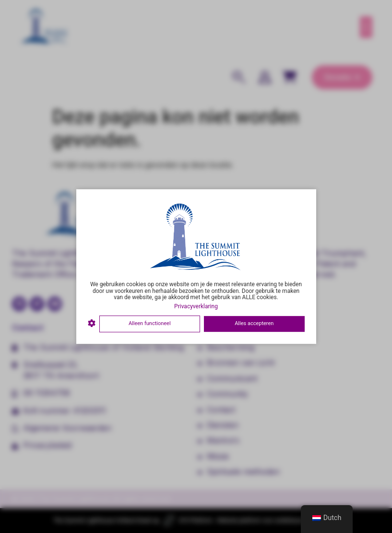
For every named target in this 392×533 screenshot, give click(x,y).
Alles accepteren (254, 323)
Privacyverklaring (196, 306)
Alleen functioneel (150, 323)
